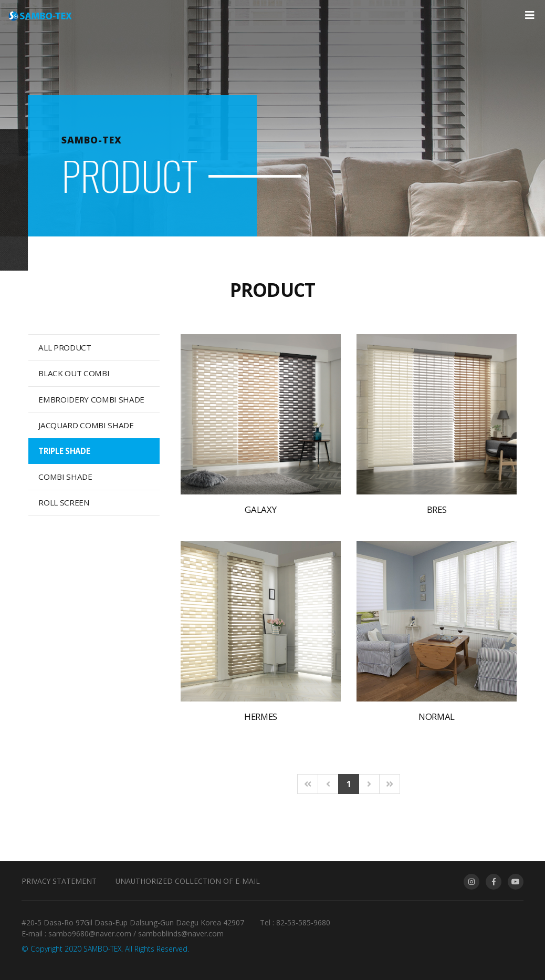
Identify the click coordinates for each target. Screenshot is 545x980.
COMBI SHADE (65, 477)
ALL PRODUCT (65, 347)
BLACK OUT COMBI (74, 373)
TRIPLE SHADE (64, 451)
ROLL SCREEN (64, 502)
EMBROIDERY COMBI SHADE (91, 399)
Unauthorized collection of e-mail (188, 881)
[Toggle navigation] (530, 15)
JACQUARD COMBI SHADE (86, 425)
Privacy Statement (59, 881)
